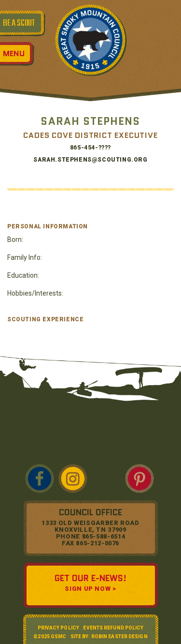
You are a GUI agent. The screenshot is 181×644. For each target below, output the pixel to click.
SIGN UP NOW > (90, 589)
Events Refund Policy (113, 628)
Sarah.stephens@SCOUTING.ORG (90, 160)
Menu (14, 53)
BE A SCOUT (19, 23)
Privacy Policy (58, 628)
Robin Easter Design (119, 637)
